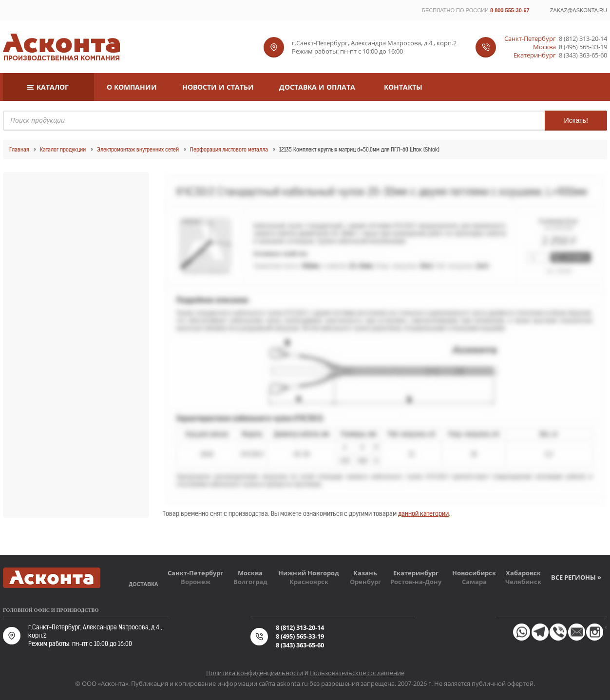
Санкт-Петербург (195, 573)
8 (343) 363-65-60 (583, 55)
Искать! (576, 120)
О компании (132, 87)
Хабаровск (523, 573)
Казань (365, 573)
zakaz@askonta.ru (579, 10)
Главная (19, 150)
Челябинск (523, 582)
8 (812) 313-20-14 (583, 39)
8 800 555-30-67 (510, 10)
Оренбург (365, 582)
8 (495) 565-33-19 (583, 47)
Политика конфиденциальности (255, 673)
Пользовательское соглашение (357, 673)
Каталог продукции (63, 150)
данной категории (423, 514)
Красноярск (309, 582)
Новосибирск (474, 573)
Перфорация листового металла (229, 150)
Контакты (403, 87)
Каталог (53, 87)
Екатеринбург (416, 573)
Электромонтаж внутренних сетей (138, 150)
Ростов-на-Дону (416, 582)
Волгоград (250, 582)
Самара (474, 582)
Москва (250, 573)
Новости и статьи (218, 87)
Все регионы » (576, 577)
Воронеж (196, 582)
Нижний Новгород (309, 573)
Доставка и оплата (317, 87)
